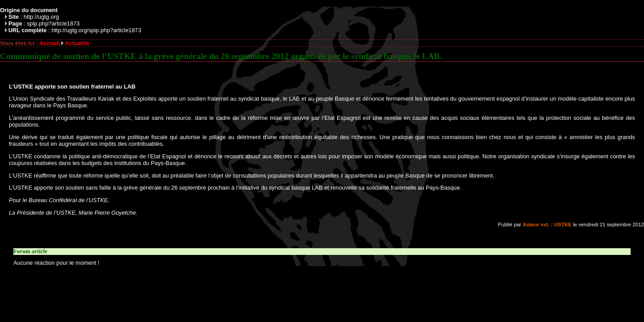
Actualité (77, 43)
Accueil (50, 43)
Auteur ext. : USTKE (547, 225)
